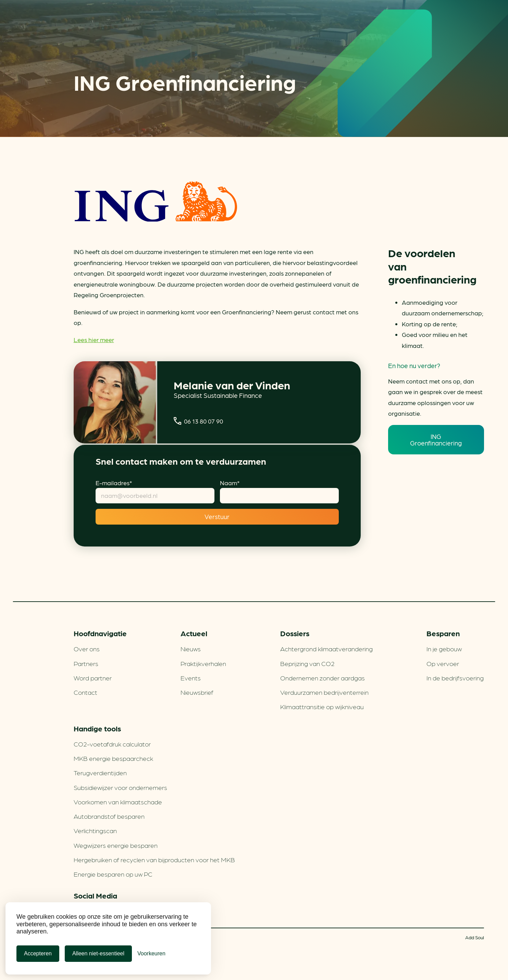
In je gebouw (444, 649)
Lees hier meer (94, 340)
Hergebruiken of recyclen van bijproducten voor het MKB (154, 859)
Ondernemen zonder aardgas (323, 678)
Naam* (230, 483)
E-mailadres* (114, 483)
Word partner (93, 678)
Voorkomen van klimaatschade (118, 802)
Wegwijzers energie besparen (116, 845)
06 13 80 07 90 (198, 421)
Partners (86, 663)
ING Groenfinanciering (436, 439)
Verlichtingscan (95, 830)
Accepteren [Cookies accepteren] (38, 953)
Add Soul (475, 937)
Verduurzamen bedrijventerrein (324, 692)
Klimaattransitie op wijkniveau (322, 706)
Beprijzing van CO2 (307, 663)
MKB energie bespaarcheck (113, 758)
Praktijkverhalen (203, 663)
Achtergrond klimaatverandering (326, 649)
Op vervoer (443, 663)
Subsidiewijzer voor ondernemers (120, 787)
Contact (85, 692)
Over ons (87, 649)
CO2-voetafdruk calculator (112, 744)
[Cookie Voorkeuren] (151, 954)
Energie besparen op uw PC (113, 874)
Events (191, 678)
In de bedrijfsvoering (455, 678)
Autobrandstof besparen (109, 816)
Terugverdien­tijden (100, 772)
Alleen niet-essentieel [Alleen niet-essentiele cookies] (98, 953)
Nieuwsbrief (197, 692)
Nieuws (191, 649)
